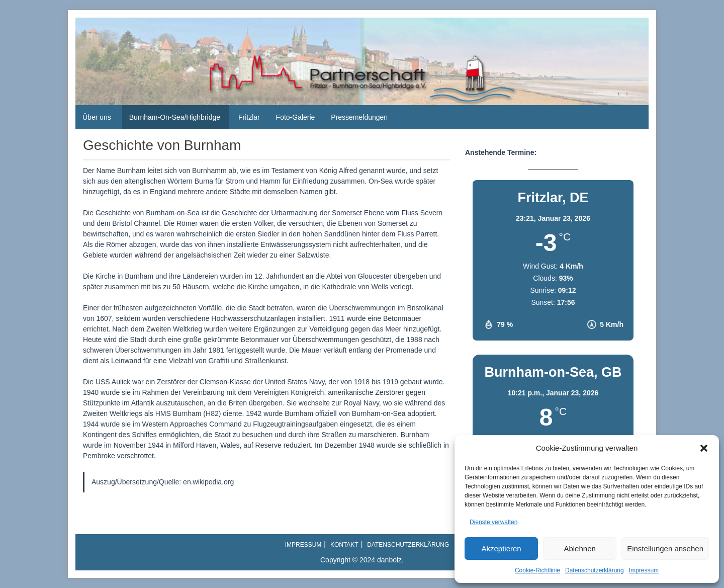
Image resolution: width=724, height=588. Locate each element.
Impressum (644, 570)
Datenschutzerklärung (595, 570)
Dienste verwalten (493, 522)
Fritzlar (249, 117)
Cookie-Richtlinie (537, 570)
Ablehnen (579, 549)
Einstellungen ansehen (665, 549)
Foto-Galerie (296, 117)
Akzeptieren (501, 549)
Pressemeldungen (359, 117)
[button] (704, 448)
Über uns (97, 117)
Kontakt (344, 545)
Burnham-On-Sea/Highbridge (175, 117)
